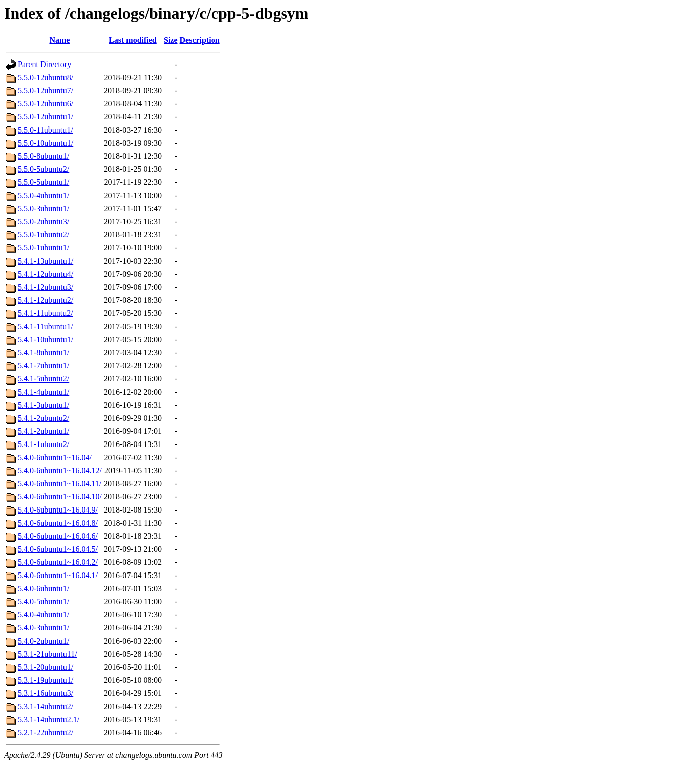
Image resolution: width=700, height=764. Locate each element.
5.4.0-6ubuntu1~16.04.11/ (59, 484)
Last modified (133, 40)
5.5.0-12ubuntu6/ (45, 104)
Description (200, 40)
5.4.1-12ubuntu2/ (45, 300)
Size (171, 40)
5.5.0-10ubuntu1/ (45, 143)
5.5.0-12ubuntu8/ (45, 77)
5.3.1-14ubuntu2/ (45, 706)
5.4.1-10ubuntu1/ (45, 339)
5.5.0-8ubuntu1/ (43, 156)
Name (59, 40)
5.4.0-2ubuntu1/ (43, 641)
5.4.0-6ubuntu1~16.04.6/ (58, 536)
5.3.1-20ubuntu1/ (45, 667)
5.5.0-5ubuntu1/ (43, 182)
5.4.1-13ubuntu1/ (45, 261)
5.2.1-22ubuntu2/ (45, 733)
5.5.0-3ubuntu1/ (43, 208)
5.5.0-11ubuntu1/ (45, 130)
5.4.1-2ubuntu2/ (43, 418)
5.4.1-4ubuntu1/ (43, 392)
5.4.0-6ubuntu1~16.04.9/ (58, 510)
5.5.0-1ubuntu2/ (43, 235)
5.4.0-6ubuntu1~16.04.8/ (58, 523)
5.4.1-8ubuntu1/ (43, 353)
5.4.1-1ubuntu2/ (43, 444)
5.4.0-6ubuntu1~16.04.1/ (58, 575)
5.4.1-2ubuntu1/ (43, 431)
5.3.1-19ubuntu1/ (45, 680)
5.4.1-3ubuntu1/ (43, 405)
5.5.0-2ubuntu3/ (43, 221)
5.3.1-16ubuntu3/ (45, 693)
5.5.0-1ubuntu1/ (43, 248)
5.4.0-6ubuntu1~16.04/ (55, 457)
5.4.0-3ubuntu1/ (43, 628)
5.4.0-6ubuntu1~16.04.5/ (58, 549)
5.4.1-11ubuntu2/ (45, 313)
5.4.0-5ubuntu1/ (43, 601)
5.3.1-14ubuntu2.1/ (48, 719)
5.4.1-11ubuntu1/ (45, 326)
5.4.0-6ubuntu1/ (43, 588)
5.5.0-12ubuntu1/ (45, 117)
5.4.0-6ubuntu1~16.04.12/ (60, 470)
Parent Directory (44, 64)
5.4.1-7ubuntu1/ (43, 366)
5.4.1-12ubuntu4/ (45, 274)
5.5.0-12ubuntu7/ (45, 90)
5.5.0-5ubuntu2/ (43, 169)
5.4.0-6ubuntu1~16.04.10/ (60, 497)
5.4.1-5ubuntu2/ (43, 379)
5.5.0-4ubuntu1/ (43, 195)
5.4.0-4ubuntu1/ (43, 615)
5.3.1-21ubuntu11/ (47, 654)
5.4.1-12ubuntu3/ (45, 287)
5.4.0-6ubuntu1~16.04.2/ (58, 562)
